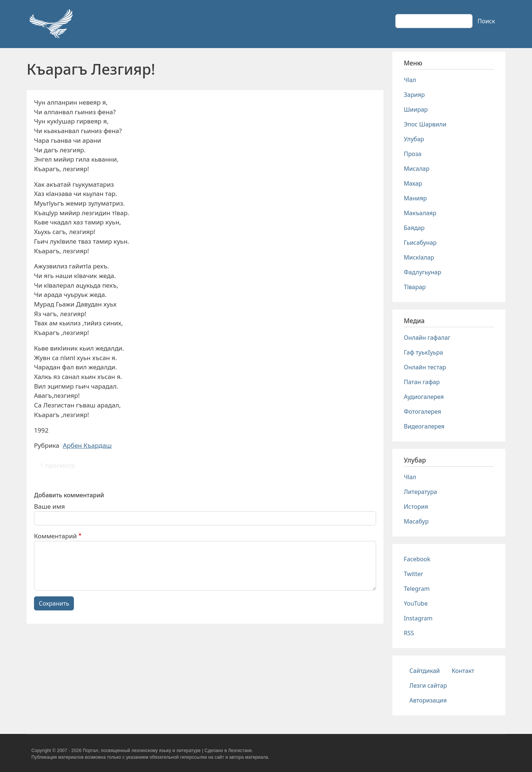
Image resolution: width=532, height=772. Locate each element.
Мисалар (417, 169)
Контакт (463, 671)
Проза (413, 154)
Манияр (415, 198)
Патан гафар (422, 382)
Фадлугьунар (422, 272)
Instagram (418, 618)
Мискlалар (419, 257)
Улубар (414, 139)
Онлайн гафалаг (427, 338)
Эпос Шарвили (425, 124)
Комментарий (55, 536)
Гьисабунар (420, 243)
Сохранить (54, 603)
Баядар (414, 228)
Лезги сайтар (428, 685)
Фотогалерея (422, 412)
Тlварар (415, 287)
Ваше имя (50, 506)
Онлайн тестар (425, 367)
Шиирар (416, 109)
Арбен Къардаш (87, 445)
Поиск (486, 21)
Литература (420, 492)
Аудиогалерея (424, 397)
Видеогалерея (424, 426)
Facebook (417, 559)
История (416, 507)
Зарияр (414, 95)
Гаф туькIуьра (423, 352)
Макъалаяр (420, 213)
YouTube (416, 603)
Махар (413, 183)
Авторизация (428, 700)
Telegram (417, 589)
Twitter (413, 574)
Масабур (416, 521)
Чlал (410, 80)
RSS (409, 633)
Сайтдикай (425, 671)
